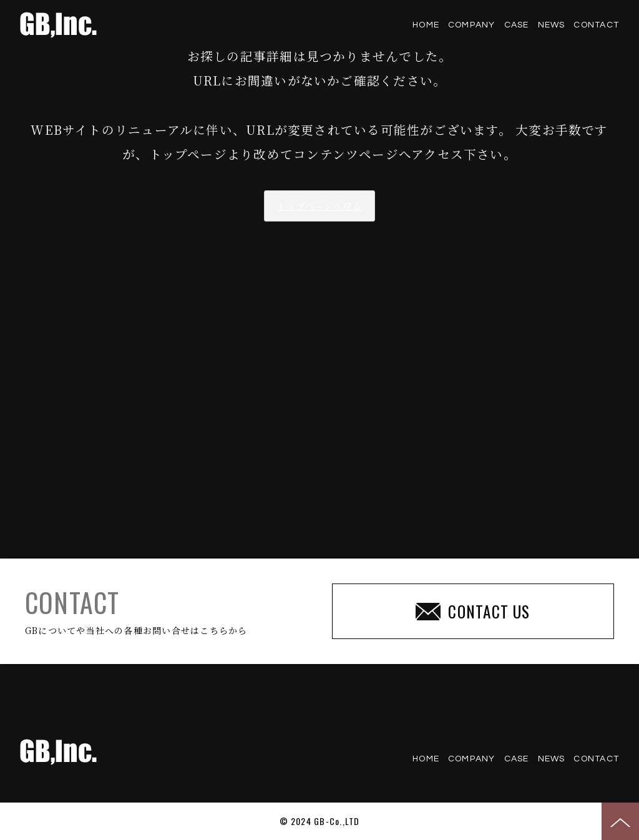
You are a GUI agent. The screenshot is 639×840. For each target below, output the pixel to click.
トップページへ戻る (319, 206)
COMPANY (472, 25)
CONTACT (596, 25)
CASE (517, 25)
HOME (426, 25)
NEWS (552, 25)
